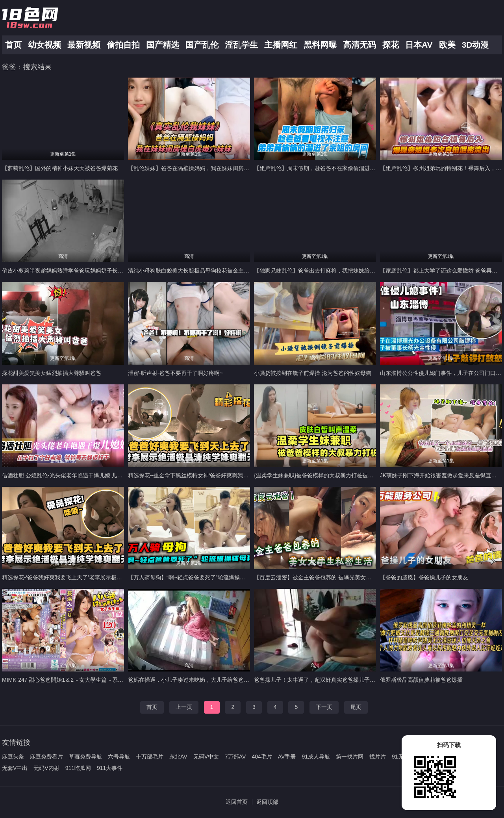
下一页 (324, 707)
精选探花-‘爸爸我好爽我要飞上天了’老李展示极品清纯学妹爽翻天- (82, 577)
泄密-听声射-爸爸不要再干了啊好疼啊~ (176, 373)
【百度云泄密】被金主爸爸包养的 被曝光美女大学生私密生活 (329, 577)
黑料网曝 (320, 45)
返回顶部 (267, 802)
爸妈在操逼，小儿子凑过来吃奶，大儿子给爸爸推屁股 (194, 680)
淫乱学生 (241, 45)
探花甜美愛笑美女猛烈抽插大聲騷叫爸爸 (52, 373)
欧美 (447, 45)
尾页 (356, 707)
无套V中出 (15, 768)
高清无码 (359, 45)
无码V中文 (206, 757)
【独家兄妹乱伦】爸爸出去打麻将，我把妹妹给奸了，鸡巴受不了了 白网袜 (346, 271)
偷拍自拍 (123, 45)
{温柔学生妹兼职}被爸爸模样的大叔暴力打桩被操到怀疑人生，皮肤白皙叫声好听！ (355, 475)
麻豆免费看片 (46, 757)
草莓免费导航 (85, 757)
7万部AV (235, 757)
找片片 (378, 757)
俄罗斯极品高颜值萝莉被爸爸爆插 (421, 680)
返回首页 (237, 802)
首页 (13, 45)
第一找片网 (350, 757)
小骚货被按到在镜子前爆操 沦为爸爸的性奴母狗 (313, 373)
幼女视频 (44, 45)
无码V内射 (46, 768)
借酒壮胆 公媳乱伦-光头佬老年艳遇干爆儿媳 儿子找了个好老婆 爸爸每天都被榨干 (102, 475)
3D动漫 (475, 45)
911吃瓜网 (78, 768)
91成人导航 (316, 757)
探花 (391, 45)
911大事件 (110, 768)
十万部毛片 (150, 757)
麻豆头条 (13, 757)
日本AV (419, 45)
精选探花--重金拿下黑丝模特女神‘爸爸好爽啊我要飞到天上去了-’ (206, 475)
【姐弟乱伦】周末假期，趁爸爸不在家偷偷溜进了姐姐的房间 (328, 168)
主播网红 (281, 45)
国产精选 (163, 45)
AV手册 (287, 757)
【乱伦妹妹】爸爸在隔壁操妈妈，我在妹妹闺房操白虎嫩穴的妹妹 (208, 168)
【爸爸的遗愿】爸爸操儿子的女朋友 (424, 577)
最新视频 (84, 45)
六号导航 (119, 757)
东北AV (178, 757)
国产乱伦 (202, 45)
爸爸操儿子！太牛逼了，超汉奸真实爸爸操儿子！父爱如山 (326, 680)
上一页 (184, 707)
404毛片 (262, 757)
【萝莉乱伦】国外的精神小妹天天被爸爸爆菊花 (60, 168)
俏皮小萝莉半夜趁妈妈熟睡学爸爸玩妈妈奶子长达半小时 (71, 271)
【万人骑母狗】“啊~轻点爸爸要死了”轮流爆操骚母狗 (192, 577)
